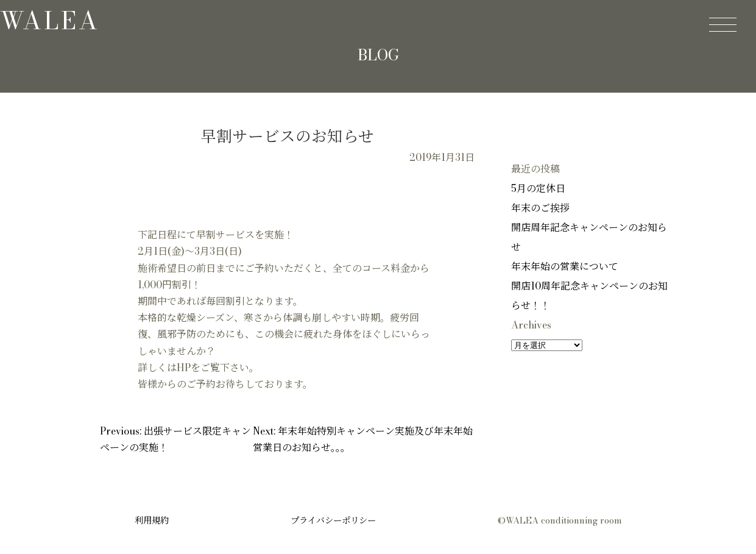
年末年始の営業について (565, 266)
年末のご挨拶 (540, 208)
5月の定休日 (538, 188)
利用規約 (152, 520)
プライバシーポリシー (333, 520)
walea (50, 20)
